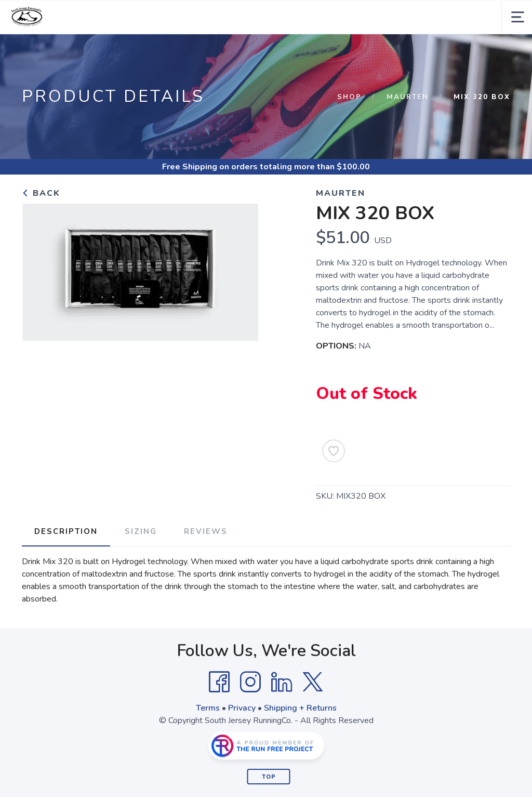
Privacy (242, 708)
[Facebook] (219, 682)
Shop (349, 97)
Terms (208, 708)
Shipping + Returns (300, 708)
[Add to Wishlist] (334, 451)
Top (269, 777)
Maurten (408, 97)
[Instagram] (250, 682)
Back (41, 193)
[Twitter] (313, 682)
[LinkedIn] (282, 682)
